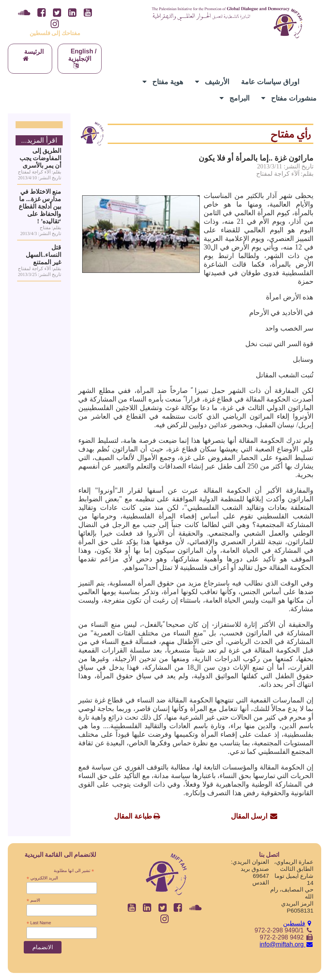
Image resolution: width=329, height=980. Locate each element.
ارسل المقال (249, 816)
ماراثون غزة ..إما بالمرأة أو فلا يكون (256, 158)
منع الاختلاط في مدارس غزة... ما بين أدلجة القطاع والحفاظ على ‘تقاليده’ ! (40, 206)
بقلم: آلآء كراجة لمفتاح (285, 174)
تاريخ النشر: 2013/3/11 (285, 166)
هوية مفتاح (163, 82)
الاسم (33, 900)
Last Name (39, 923)
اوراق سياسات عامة (270, 82)
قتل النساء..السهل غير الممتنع (43, 255)
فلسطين (298, 923)
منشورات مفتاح (289, 98)
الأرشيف (212, 82)
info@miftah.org (287, 944)
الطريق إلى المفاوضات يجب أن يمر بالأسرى (40, 158)
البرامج (235, 98)
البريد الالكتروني (42, 878)
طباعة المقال (133, 816)
